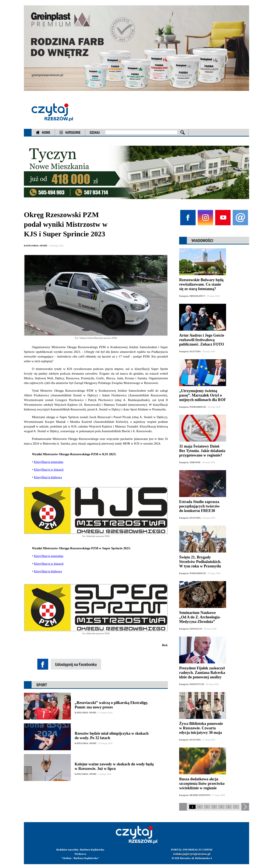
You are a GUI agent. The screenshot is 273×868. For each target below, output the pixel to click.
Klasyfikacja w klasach (49, 470)
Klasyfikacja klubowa (48, 477)
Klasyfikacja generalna (49, 462)
